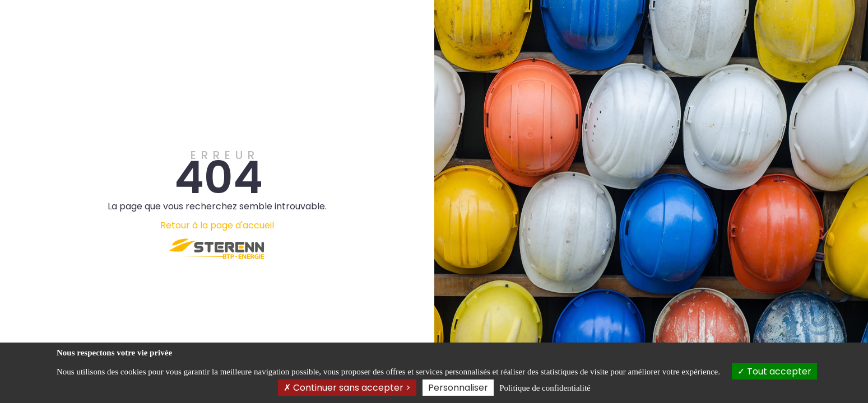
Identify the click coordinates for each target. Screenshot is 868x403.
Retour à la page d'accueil (217, 225)
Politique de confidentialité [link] (545, 388)
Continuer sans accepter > (347, 388)
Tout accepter (774, 371)
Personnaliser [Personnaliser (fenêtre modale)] (458, 388)
